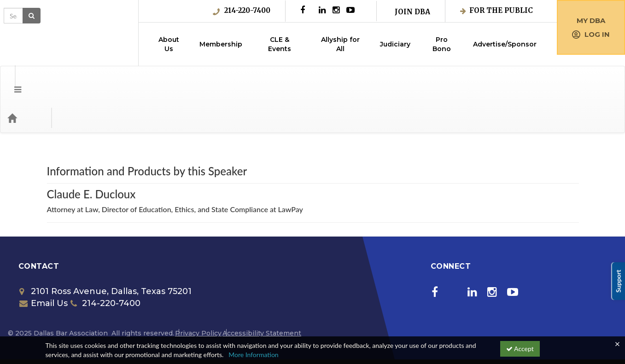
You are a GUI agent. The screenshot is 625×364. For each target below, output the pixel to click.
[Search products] (504, 81)
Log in (591, 34)
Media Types (113, 81)
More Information (254, 355)
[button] (11, 81)
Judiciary (395, 44)
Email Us (44, 266)
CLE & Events (280, 44)
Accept (520, 349)
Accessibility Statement (262, 296)
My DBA (591, 20)
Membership (221, 44)
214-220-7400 (242, 11)
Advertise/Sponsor (505, 44)
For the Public (496, 10)
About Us (169, 44)
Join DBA (412, 12)
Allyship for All (340, 44)
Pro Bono (442, 44)
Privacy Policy (198, 296)
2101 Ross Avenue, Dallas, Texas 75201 (105, 254)
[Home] (26, 81)
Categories (64, 81)
